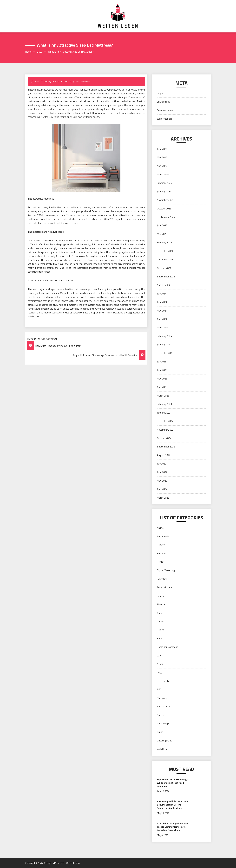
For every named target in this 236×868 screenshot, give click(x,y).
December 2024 (165, 251)
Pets (160, 673)
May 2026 (162, 157)
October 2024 (164, 268)
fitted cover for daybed (85, 256)
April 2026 (162, 166)
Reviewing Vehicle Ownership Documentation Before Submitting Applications (172, 805)
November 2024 (165, 260)
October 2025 (164, 209)
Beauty (161, 545)
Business (162, 553)
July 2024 (162, 294)
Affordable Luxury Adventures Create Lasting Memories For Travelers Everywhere (173, 827)
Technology (163, 724)
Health (161, 630)
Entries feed (164, 102)
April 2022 (162, 489)
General (67, 82)
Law (159, 656)
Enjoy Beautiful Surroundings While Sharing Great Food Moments (172, 783)
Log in (160, 93)
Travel (160, 732)
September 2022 (166, 447)
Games (161, 613)
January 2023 (164, 413)
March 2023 (163, 396)
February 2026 (164, 183)
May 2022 (162, 481)
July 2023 (162, 362)
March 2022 (163, 498)
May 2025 (162, 234)
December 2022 (165, 421)
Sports (161, 715)
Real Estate (163, 681)
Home (160, 639)
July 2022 (162, 464)
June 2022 (162, 472)
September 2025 (166, 217)
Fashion (161, 596)
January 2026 (164, 192)
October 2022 (164, 438)
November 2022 (165, 430)
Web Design (163, 749)
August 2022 (164, 455)
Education (162, 579)
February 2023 (164, 404)
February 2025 (164, 242)
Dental (161, 562)
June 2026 (162, 149)
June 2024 (162, 302)
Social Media (163, 706)
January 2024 (164, 345)
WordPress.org (165, 119)
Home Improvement (167, 647)
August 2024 (164, 285)
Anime (160, 528)
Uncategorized (165, 741)
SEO (159, 689)
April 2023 (162, 387)
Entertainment (165, 587)
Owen (36, 82)
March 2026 (163, 174)
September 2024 (166, 277)
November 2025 (165, 200)
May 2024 (162, 311)
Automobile (163, 536)
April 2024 (162, 319)
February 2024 (164, 336)
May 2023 (162, 379)
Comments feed (166, 110)
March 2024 (163, 327)
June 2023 (162, 370)
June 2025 (162, 225)
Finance (161, 604)
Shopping (162, 698)
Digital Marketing (166, 570)
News (160, 664)
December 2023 (165, 353)
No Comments (83, 82)
